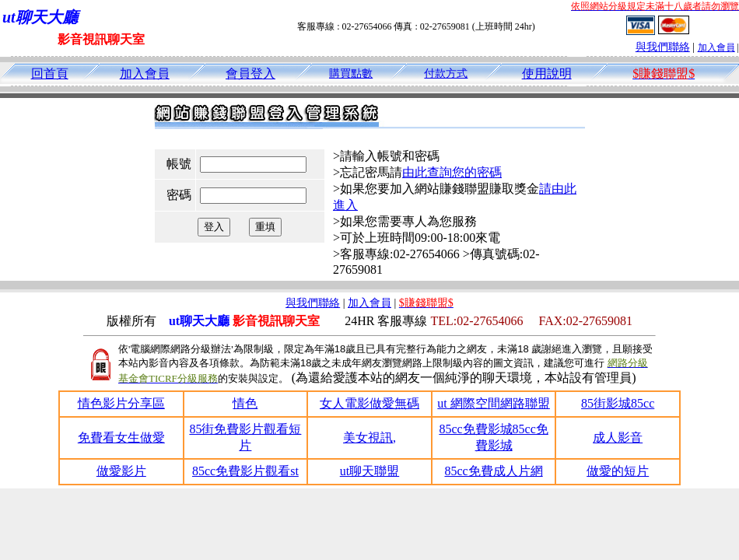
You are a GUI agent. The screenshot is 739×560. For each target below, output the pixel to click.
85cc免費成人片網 (493, 471)
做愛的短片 (618, 471)
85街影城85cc (618, 403)
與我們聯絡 (663, 47)
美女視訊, (369, 437)
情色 (245, 403)
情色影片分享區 (121, 403)
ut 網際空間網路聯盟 (493, 403)
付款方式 (446, 73)
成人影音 (618, 437)
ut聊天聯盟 (369, 471)
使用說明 (547, 73)
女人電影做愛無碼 (369, 403)
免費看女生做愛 (121, 437)
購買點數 (351, 73)
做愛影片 (121, 471)
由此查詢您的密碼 (452, 172)
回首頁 (50, 73)
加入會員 (716, 47)
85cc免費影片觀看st (245, 471)
